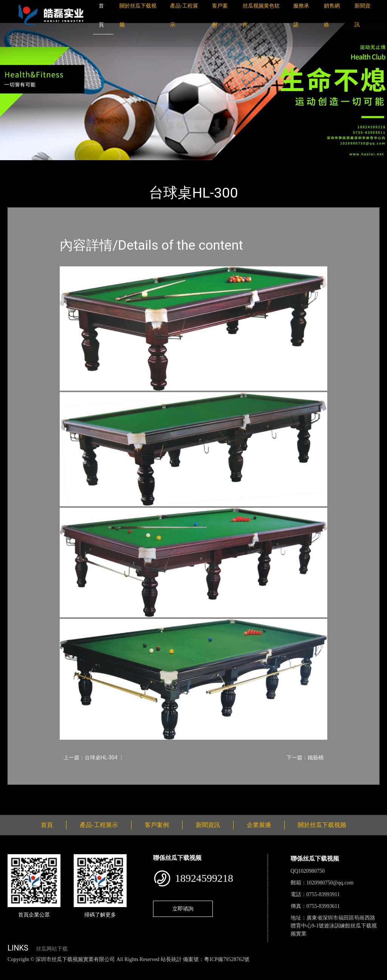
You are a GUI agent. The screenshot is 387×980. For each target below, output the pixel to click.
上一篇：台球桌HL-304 (91, 757)
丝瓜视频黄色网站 (92, 967)
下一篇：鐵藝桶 (305, 757)
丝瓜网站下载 (52, 949)
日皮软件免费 (314, 967)
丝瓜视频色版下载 (45, 967)
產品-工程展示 (53, 165)
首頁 (21, 165)
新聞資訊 (208, 825)
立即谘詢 (183, 909)
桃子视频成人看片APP (46, 976)
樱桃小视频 (347, 967)
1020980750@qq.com (330, 883)
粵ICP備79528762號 (227, 959)
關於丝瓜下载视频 (322, 825)
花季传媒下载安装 (221, 967)
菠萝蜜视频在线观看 (270, 967)
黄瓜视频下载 (133, 967)
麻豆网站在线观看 (174, 967)
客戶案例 (157, 825)
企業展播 (259, 825)
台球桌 (88, 165)
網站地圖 (11, 967)
